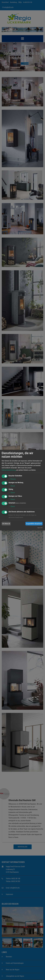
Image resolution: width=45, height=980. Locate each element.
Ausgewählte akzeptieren (34, 524)
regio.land (40, 528)
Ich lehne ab (6, 524)
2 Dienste (12, 479)
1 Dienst (12, 486)
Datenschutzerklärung (9, 470)
